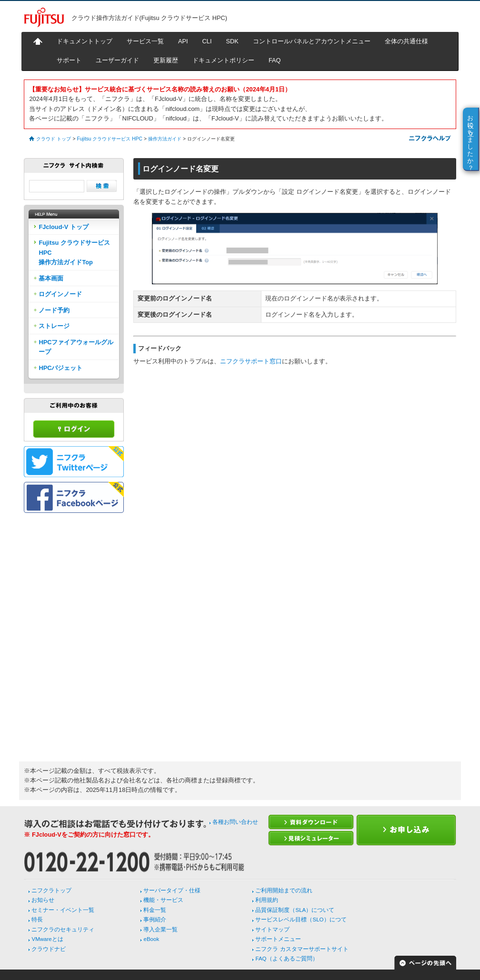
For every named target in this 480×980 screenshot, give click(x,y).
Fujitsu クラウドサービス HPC (109, 139)
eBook (151, 939)
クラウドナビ (49, 949)
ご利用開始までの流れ (284, 890)
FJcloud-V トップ (63, 227)
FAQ (275, 60)
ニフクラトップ (51, 890)
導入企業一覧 (160, 930)
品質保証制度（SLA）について (295, 910)
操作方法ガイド (165, 139)
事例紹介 (155, 920)
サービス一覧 (145, 41)
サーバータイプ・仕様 (172, 890)
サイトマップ (272, 930)
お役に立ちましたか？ (471, 139)
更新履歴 (166, 60)
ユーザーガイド (117, 60)
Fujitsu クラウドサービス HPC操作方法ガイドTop (74, 252)
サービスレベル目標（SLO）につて (301, 920)
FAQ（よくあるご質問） (286, 959)
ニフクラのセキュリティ (63, 930)
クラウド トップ (54, 139)
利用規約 (267, 900)
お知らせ (43, 900)
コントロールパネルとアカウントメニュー (312, 41)
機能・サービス (163, 900)
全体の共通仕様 (406, 41)
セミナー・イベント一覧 (63, 910)
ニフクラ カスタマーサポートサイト (302, 949)
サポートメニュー (278, 939)
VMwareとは (47, 939)
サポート (69, 60)
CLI (207, 41)
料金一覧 (155, 910)
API (183, 41)
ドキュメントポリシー (223, 60)
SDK (232, 41)
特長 (37, 920)
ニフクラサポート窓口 (251, 361)
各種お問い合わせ (235, 822)
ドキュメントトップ (85, 41)
